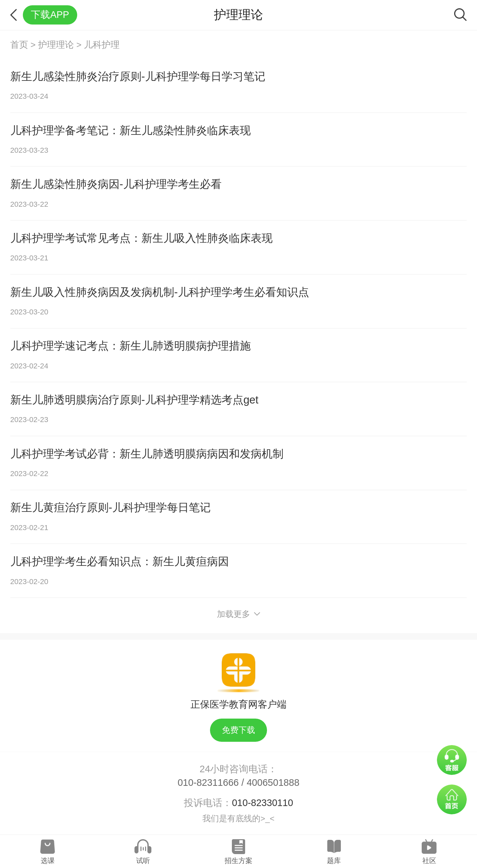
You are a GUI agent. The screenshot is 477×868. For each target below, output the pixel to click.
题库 (334, 861)
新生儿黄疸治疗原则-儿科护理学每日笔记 (110, 507)
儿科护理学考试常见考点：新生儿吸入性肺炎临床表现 (141, 238)
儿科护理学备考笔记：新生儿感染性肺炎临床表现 (131, 130)
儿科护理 (102, 45)
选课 (48, 861)
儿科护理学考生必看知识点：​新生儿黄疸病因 (120, 561)
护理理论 (56, 45)
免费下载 (238, 730)
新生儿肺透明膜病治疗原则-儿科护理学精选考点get (134, 400)
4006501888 (273, 783)
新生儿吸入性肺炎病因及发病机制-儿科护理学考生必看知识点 (160, 292)
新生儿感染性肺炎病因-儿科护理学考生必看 (116, 184)
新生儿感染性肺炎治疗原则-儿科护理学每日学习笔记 (138, 76)
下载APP (50, 15)
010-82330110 (263, 803)
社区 (429, 861)
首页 (19, 45)
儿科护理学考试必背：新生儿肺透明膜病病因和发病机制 (147, 454)
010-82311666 (208, 783)
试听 (143, 861)
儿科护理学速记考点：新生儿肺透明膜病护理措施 (131, 346)
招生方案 (238, 861)
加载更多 (239, 614)
